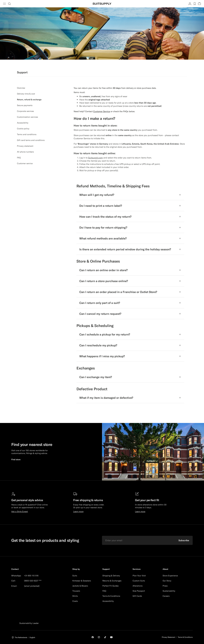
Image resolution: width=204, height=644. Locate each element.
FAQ (19, 158)
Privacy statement (25, 146)
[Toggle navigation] (5, 4)
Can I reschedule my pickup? (98, 345)
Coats (75, 601)
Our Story (167, 581)
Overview (21, 88)
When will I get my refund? (97, 195)
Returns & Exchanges (112, 581)
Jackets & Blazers (80, 586)
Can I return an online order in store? (103, 270)
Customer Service (82, 138)
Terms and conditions (27, 134)
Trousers (76, 591)
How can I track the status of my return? (105, 217)
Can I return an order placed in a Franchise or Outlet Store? (118, 292)
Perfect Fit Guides (110, 586)
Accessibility (23, 123)
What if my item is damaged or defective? (106, 398)
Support (106, 569)
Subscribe (184, 540)
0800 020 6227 (31, 581)
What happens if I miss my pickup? (102, 356)
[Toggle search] (9, 4)
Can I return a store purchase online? (104, 281)
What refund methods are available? (103, 238)
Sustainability (169, 591)
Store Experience (170, 576)
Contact (15, 569)
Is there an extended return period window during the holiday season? (125, 249)
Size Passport (139, 591)
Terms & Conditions (111, 596)
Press (165, 586)
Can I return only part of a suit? (100, 303)
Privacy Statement (169, 637)
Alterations (138, 586)
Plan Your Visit (139, 576)
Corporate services (25, 111)
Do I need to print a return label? (101, 206)
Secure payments (25, 105)
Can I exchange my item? (96, 377)
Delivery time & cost (26, 94)
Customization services (27, 117)
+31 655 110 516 (31, 576)
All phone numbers (25, 152)
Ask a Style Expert (20, 511)
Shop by (76, 569)
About (165, 569)
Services (137, 569)
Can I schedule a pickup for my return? (105, 334)
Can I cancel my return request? (100, 314)
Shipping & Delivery (111, 576)
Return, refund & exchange (29, 100)
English (32, 637)
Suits (75, 576)
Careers (166, 596)
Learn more (78, 511)
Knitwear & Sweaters (82, 581)
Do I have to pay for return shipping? (103, 227)
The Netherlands (21, 637)
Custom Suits (139, 581)
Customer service (25, 163)
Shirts (75, 596)
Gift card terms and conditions (31, 140)
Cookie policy (23, 129)
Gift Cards (137, 596)
